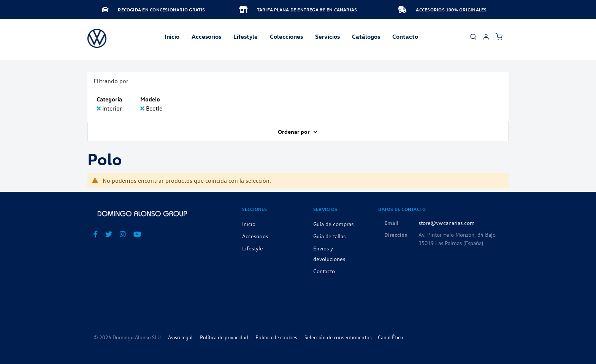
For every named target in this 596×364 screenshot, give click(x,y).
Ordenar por (294, 131)
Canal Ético (391, 337)
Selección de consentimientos (338, 337)
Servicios (327, 36)
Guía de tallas (329, 236)
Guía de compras (333, 224)
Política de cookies (276, 337)
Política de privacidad (224, 337)
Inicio (172, 36)
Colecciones (286, 36)
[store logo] (97, 38)
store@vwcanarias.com (447, 223)
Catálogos (366, 36)
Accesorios (255, 236)
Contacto (405, 36)
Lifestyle (246, 36)
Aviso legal (180, 337)
